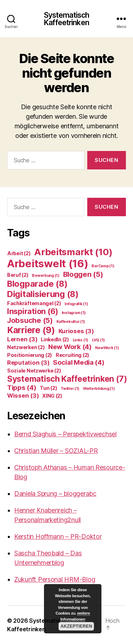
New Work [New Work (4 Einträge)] (70, 347)
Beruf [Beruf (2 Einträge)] (18, 275)
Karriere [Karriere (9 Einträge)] (31, 330)
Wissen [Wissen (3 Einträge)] (23, 396)
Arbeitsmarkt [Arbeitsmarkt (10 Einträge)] (73, 252)
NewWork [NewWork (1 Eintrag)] (107, 348)
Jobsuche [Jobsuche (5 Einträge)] (30, 320)
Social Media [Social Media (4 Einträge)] (79, 362)
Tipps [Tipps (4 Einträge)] (22, 388)
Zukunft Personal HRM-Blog (55, 579)
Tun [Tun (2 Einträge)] (48, 388)
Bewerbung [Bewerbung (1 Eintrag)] (46, 276)
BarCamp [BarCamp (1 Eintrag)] (103, 266)
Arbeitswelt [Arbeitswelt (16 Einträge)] (48, 264)
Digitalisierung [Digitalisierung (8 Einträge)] (43, 294)
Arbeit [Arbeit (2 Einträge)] (19, 253)
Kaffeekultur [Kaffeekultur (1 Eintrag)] (71, 322)
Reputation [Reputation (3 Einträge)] (28, 363)
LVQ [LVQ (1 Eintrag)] (98, 340)
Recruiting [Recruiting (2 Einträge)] (73, 355)
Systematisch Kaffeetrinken (67, 19)
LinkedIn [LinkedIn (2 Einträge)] (55, 339)
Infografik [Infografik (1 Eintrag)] (76, 304)
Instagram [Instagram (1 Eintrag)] (74, 313)
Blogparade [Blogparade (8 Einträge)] (37, 284)
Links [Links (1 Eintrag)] (81, 340)
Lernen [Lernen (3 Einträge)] (22, 339)
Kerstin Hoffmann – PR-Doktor (58, 536)
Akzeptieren (76, 626)
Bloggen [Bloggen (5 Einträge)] (83, 274)
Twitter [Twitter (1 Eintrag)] (70, 389)
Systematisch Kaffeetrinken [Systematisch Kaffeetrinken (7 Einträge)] (67, 379)
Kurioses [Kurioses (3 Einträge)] (76, 331)
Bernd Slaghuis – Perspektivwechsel (65, 434)
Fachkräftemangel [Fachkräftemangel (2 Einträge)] (34, 303)
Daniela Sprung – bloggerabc (55, 494)
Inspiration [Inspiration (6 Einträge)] (33, 311)
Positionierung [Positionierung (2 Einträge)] (30, 355)
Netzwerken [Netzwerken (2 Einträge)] (26, 347)
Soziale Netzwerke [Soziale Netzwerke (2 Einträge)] (34, 371)
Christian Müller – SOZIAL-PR (56, 451)
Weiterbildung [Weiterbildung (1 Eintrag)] (99, 389)
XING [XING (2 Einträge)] (52, 396)
